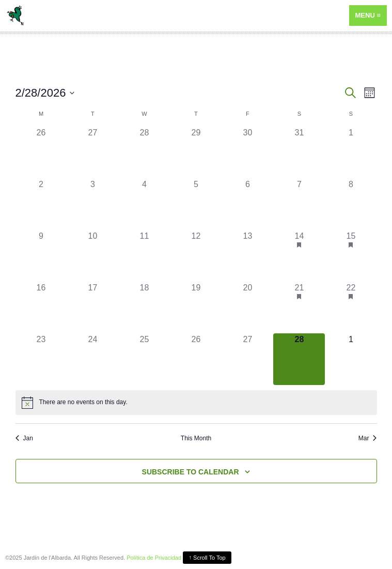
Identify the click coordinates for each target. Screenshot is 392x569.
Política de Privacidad (154, 558)
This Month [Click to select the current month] (196, 438)
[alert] (83, 402)
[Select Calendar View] (370, 93)
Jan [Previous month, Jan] (24, 438)
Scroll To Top (207, 557)
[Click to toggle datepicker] (45, 93)
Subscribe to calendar (191, 472)
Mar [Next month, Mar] (368, 438)
